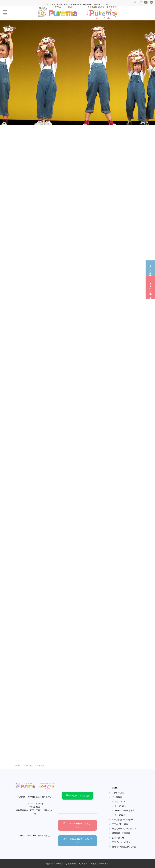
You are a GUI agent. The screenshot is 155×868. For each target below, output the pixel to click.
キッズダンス (121, 802)
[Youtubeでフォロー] (146, 3)
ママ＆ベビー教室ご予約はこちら (78, 825)
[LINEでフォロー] (151, 3)
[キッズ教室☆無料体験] (150, 268)
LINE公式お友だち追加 (78, 796)
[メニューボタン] (5, 13)
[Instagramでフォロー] (140, 3)
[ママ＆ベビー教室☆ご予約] (150, 287)
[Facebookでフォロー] (135, 3)
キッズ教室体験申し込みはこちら (78, 841)
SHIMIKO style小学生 (125, 811)
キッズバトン (121, 806)
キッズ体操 (120, 815)
